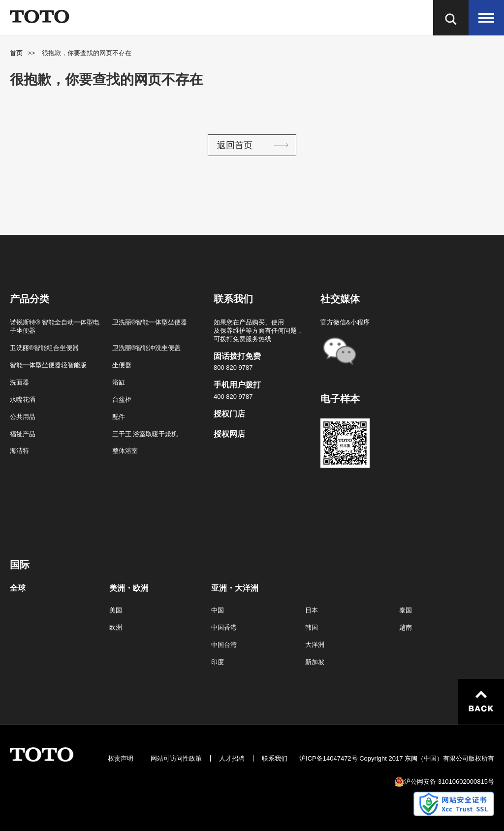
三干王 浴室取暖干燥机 (145, 434)
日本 (312, 610)
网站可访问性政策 (176, 758)
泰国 (406, 610)
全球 (18, 588)
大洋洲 (315, 645)
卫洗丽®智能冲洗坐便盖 (147, 348)
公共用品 (23, 417)
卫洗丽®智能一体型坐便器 (150, 322)
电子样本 (340, 399)
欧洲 (116, 627)
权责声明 (121, 758)
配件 (119, 417)
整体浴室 (125, 451)
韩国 (312, 627)
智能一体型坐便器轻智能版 (48, 365)
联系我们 (275, 758)
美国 (116, 610)
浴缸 (119, 382)
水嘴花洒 (23, 400)
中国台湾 (224, 645)
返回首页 (235, 145)
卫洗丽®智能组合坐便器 (44, 348)
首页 (16, 53)
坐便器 (122, 365)
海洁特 (19, 451)
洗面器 (19, 382)
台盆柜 (122, 400)
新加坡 (315, 662)
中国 (218, 610)
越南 (406, 627)
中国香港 (224, 627)
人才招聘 (232, 758)
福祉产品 (23, 434)
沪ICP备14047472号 (329, 758)
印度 (218, 662)
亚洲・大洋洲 (235, 588)
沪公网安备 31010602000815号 (449, 782)
